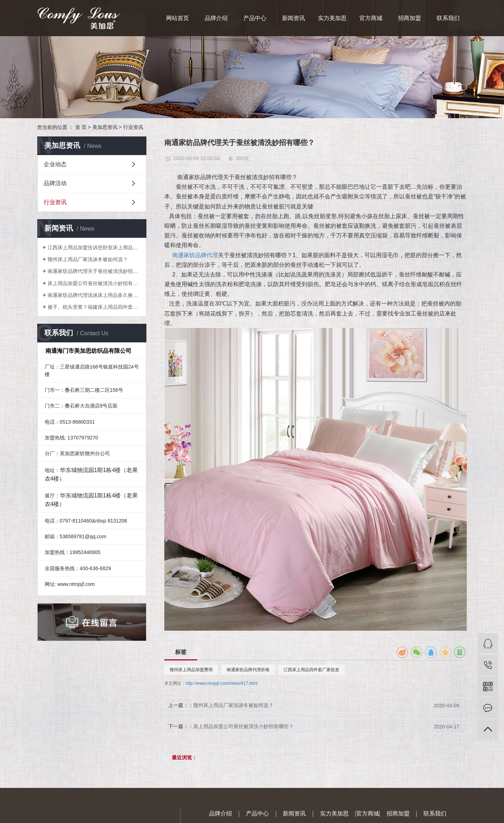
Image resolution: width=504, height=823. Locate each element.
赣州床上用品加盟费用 (191, 670)
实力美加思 (332, 18)
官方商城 (371, 18)
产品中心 (255, 18)
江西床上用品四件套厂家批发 (311, 670)
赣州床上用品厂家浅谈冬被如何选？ (88, 259)
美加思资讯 (105, 127)
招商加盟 (409, 18)
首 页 (81, 127)
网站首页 (178, 18)
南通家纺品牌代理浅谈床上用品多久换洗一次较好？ (94, 295)
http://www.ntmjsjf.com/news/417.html (222, 683)
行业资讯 (133, 127)
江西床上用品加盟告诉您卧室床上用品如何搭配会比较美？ (94, 247)
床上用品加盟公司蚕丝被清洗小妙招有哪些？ (94, 283)
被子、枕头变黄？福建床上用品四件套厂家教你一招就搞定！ (94, 307)
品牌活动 (55, 183)
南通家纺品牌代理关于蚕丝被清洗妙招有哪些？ (94, 271)
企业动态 (55, 164)
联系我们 (448, 18)
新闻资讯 (294, 18)
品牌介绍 (216, 18)
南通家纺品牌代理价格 (248, 670)
